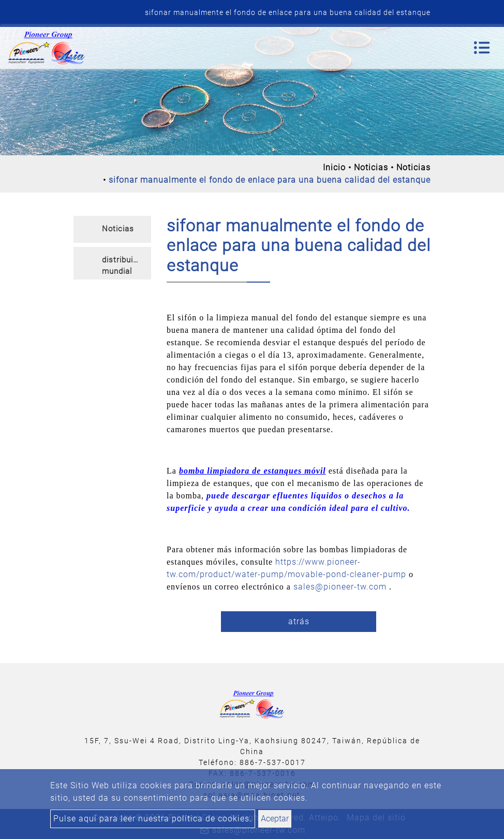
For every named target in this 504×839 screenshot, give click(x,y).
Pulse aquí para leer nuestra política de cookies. (153, 819)
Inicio (334, 167)
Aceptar (275, 819)
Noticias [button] (118, 229)
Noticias (371, 167)
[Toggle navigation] (482, 48)
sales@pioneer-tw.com (340, 587)
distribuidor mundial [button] (124, 266)
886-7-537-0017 (273, 762)
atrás (299, 621)
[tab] (112, 229)
